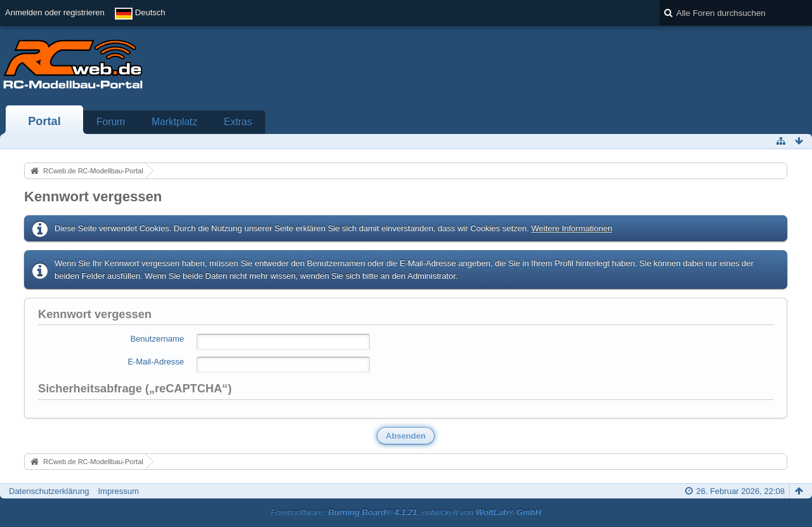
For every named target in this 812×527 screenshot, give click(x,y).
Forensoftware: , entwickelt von (406, 512)
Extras (238, 122)
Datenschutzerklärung (49, 491)
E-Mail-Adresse (156, 362)
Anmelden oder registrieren (55, 12)
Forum (111, 122)
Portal (44, 121)
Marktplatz (174, 122)
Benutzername (157, 339)
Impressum (118, 491)
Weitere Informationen (572, 228)
